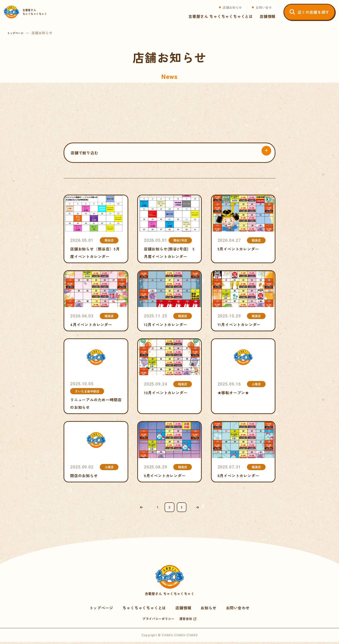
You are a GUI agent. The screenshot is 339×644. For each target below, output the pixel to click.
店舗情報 (264, 20)
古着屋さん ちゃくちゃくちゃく (169, 583)
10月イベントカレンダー (170, 376)
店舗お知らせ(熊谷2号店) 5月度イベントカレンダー (170, 229)
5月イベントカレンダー (243, 229)
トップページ (17, 33)
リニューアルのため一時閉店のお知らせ (96, 376)
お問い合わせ (238, 610)
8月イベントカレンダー (243, 452)
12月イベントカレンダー (170, 301)
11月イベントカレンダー (243, 301)
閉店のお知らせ (96, 452)
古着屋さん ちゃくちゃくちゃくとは (217, 20)
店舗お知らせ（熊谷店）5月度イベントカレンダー (96, 229)
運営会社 (186, 621)
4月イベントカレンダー (96, 301)
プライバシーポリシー (159, 621)
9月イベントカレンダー (170, 452)
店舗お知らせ (229, 11)
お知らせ (208, 610)
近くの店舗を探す (310, 15)
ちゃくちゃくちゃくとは (144, 610)
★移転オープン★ (243, 376)
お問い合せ (260, 11)
